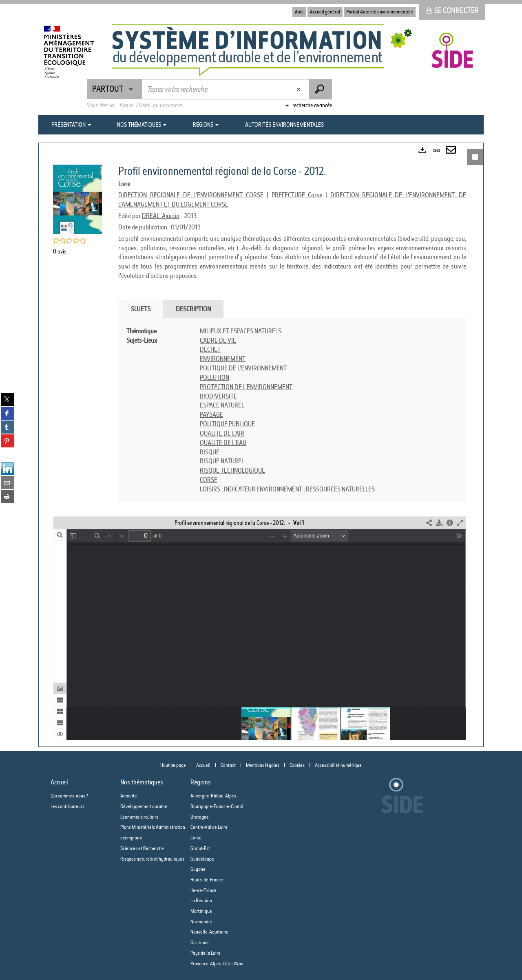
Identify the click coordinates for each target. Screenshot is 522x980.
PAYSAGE (211, 414)
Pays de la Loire (206, 953)
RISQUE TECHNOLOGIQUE (232, 470)
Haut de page (173, 765)
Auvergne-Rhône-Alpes (213, 796)
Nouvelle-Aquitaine (209, 932)
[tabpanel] (292, 410)
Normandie (201, 922)
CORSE (209, 480)
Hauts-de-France (207, 880)
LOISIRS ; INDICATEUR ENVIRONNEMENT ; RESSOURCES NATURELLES (287, 489)
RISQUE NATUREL (222, 461)
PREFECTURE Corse (297, 195)
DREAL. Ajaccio (161, 216)
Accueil (203, 765)
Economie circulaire (139, 817)
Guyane (198, 869)
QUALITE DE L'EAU (223, 443)
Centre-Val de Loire (209, 827)
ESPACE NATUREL (222, 405)
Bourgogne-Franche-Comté (217, 806)
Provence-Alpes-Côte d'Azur (217, 963)
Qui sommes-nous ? (69, 796)
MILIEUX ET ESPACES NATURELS (241, 331)
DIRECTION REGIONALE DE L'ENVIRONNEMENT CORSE (191, 195)
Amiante (129, 796)
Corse (196, 838)
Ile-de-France (203, 890)
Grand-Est (200, 848)
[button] (77, 198)
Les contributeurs (67, 806)
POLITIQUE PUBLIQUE (227, 424)
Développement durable (144, 806)
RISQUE (210, 452)
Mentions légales (263, 765)
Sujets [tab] (141, 309)
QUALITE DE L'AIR (222, 433)
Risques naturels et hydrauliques (152, 859)
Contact (228, 765)
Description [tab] (193, 309)
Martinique (201, 911)
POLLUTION (215, 377)
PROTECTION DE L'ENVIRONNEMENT (246, 387)
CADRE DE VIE (218, 340)
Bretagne (200, 817)
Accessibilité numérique (338, 765)
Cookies (297, 765)
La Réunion (201, 900)
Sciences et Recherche (142, 848)
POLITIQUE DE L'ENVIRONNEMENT (243, 368)
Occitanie (200, 942)
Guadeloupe (202, 859)
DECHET (210, 349)
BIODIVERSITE (218, 396)
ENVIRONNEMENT (223, 359)
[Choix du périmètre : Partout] (114, 89)
